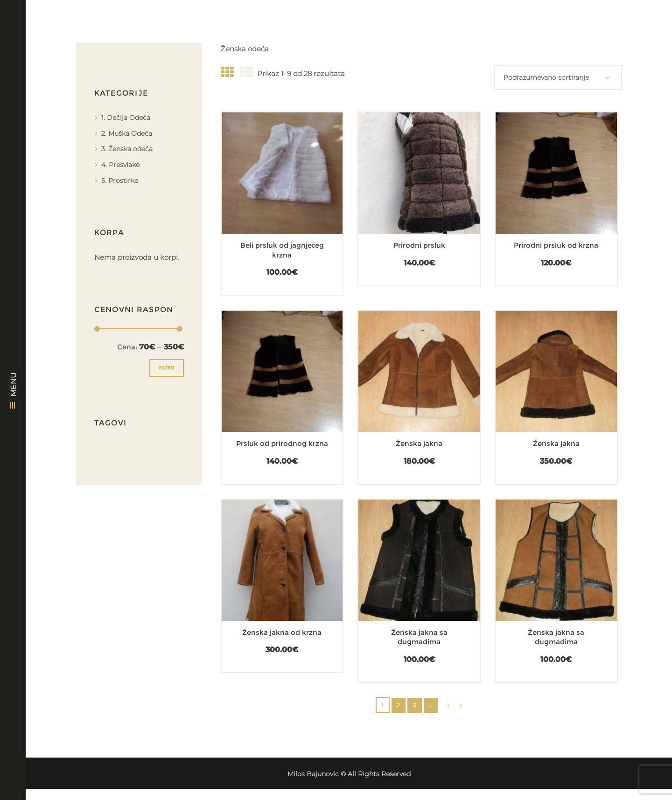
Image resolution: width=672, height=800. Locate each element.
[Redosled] (558, 79)
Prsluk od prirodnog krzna (282, 450)
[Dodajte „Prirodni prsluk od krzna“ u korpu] (540, 196)
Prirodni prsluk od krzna (556, 247)
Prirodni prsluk (419, 247)
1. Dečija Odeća (127, 117)
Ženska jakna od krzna (282, 643)
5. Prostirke (120, 180)
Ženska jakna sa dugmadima (419, 648)
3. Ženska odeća (129, 149)
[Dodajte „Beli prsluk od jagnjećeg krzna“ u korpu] (265, 196)
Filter (164, 369)
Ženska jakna (419, 445)
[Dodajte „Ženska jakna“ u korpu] (402, 394)
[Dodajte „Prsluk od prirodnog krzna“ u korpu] (265, 394)
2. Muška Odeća (129, 133)
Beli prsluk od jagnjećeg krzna (282, 251)
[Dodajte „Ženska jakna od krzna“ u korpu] (265, 593)
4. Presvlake (122, 164)
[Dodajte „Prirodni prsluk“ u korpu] (402, 196)
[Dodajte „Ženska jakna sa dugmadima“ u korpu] (402, 593)
